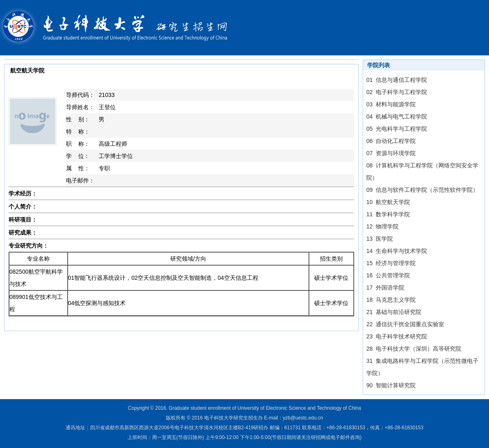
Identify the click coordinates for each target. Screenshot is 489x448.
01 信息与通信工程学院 (397, 80)
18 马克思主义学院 (391, 300)
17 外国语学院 (385, 288)
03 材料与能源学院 (391, 104)
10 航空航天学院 (388, 202)
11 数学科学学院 (388, 214)
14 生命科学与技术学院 (397, 251)
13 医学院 (380, 239)
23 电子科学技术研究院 (397, 336)
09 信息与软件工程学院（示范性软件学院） (422, 190)
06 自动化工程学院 (391, 141)
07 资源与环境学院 (391, 153)
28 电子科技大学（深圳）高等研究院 (414, 349)
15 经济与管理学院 (391, 263)
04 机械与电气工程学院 (397, 116)
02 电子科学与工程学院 (397, 92)
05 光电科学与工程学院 (397, 129)
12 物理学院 (382, 226)
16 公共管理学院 (388, 275)
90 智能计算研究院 (391, 385)
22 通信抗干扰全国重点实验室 (405, 324)
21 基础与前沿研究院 (394, 312)
